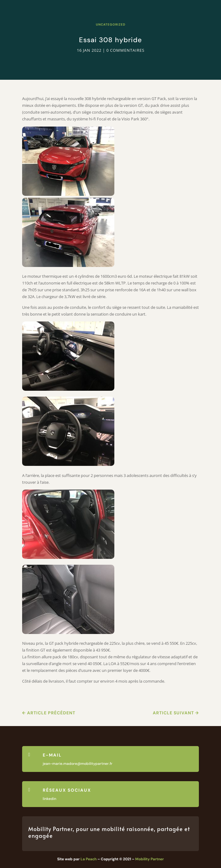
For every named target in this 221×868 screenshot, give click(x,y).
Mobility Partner (150, 859)
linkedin (49, 799)
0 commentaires (125, 50)
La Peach (89, 859)
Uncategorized (111, 24)
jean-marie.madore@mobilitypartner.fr (78, 764)
